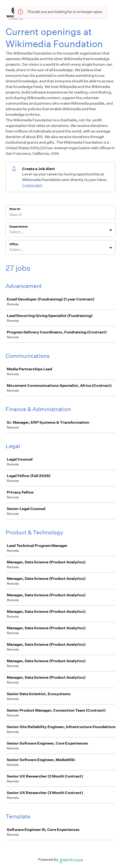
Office (14, 244)
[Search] (60, 215)
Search (15, 209)
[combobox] (10, 232)
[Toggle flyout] (111, 230)
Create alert (32, 185)
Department (18, 227)
